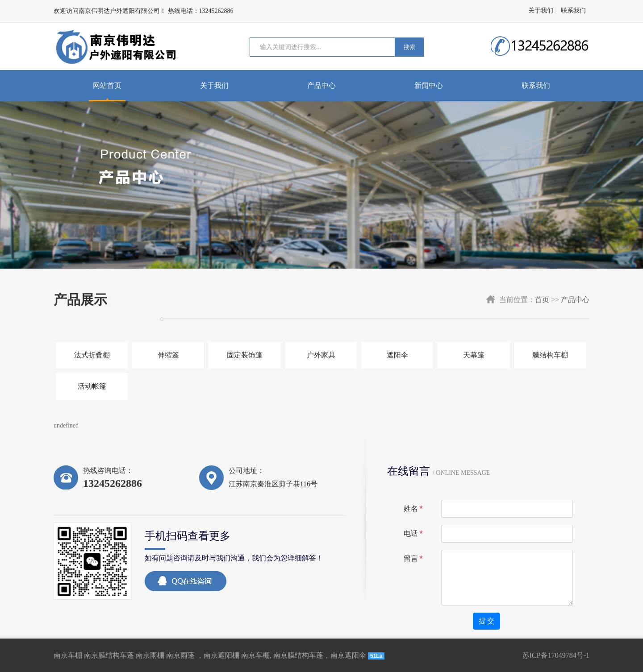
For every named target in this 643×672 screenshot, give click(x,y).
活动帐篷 (92, 386)
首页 (542, 300)
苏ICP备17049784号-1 (556, 655)
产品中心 (321, 85)
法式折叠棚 (92, 355)
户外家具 (321, 355)
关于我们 (541, 10)
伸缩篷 (168, 355)
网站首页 (107, 85)
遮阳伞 (397, 355)
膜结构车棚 (550, 355)
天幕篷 (474, 355)
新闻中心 (429, 85)
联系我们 (573, 10)
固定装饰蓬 (245, 355)
